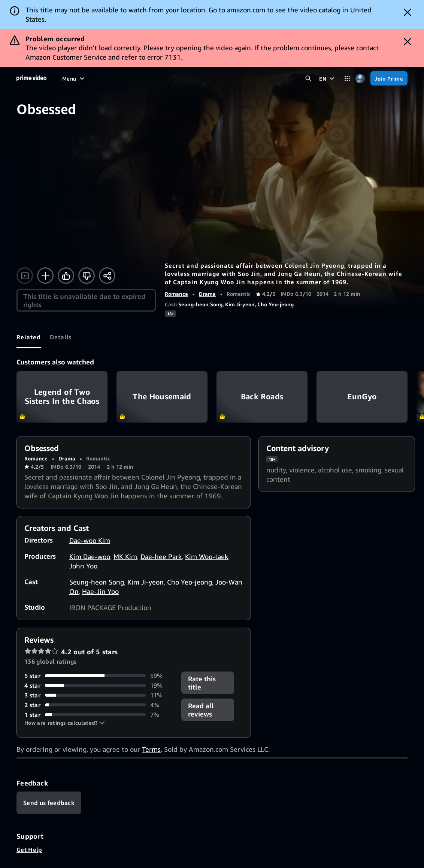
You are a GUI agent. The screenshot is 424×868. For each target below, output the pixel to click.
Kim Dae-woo (90, 556)
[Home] (31, 78)
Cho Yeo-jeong (275, 304)
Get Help (29, 850)
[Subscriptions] (244, 78)
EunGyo (362, 397)
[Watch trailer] (25, 276)
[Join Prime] (389, 78)
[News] (177, 78)
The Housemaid (162, 397)
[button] (65, 723)
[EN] (328, 78)
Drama (207, 294)
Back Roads (262, 397)
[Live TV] (202, 78)
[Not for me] (87, 276)
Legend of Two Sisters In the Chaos (62, 397)
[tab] (29, 337)
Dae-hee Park (161, 556)
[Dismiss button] (408, 12)
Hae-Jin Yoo (100, 591)
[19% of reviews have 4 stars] (98, 685)
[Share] (107, 276)
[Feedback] (49, 803)
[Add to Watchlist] (45, 276)
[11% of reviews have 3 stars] (98, 695)
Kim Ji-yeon (240, 304)
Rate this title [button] (202, 683)
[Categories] (347, 79)
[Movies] (91, 78)
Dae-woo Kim (90, 540)
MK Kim (125, 556)
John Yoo (83, 566)
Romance (176, 294)
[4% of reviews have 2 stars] (98, 705)
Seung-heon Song (200, 304)
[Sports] (152, 78)
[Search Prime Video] (308, 79)
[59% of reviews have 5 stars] (98, 676)
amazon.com (246, 10)
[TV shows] (122, 78)
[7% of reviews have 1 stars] (98, 715)
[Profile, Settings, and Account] (360, 79)
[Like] (66, 276)
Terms (151, 749)
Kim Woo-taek (207, 556)
